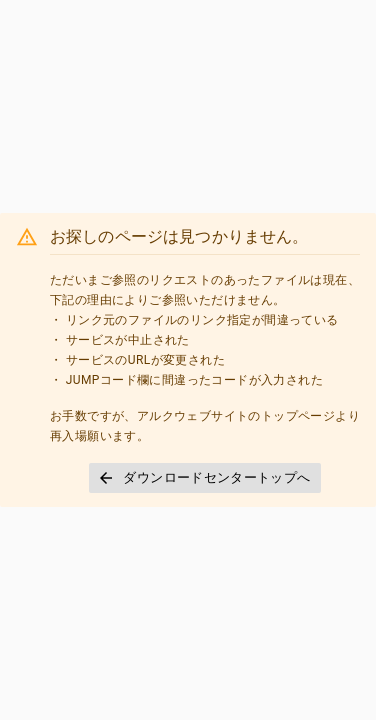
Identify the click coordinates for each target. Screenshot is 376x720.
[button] (204, 478)
